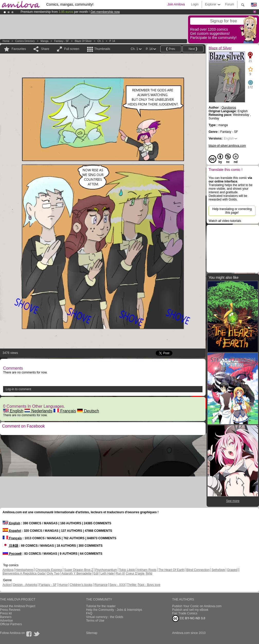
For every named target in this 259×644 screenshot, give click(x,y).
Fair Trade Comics (185, 613)
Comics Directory (25, 41)
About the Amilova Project (18, 606)
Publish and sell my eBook (190, 610)
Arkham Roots (147, 570)
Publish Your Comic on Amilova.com (197, 606)
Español (12, 531)
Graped (232, 570)
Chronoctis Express (49, 570)
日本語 (10, 546)
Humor (63, 585)
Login (195, 4)
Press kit (6, 613)
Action (7, 585)
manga (45, 41)
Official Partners (11, 624)
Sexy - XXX (117, 585)
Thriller (132, 585)
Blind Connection (198, 570)
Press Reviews (10, 610)
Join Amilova (176, 4)
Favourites (19, 49)
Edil (96, 573)
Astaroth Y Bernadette (77, 573)
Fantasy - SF (62, 41)
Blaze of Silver (84, 41)
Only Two (53, 573)
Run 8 (120, 573)
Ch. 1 (100, 41)
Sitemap (92, 633)
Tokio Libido (127, 570)
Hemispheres (25, 570)
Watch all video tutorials (225, 221)
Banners (6, 617)
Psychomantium (106, 570)
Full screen (72, 49)
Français (65, 411)
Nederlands (38, 411)
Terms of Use (95, 621)
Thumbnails (102, 49)
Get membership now (105, 12)
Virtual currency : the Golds (105, 617)
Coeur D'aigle (136, 573)
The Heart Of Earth (171, 570)
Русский (12, 554)
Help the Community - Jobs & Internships (114, 610)
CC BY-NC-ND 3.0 (189, 619)
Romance (101, 585)
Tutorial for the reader (101, 606)
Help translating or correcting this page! (232, 211)
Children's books (81, 585)
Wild (149, 573)
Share (45, 49)
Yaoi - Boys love (149, 585)
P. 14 (112, 41)
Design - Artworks (25, 585)
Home (6, 41)
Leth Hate (107, 573)
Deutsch (88, 411)
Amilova (8, 570)
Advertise (6, 621)
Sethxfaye (218, 570)
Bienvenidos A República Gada (24, 573)
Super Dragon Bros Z (78, 570)
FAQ (89, 613)
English (13, 411)
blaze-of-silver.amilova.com (227, 146)
